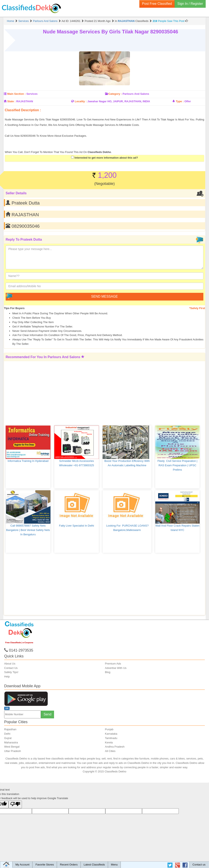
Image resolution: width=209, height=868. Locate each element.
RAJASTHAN (126, 21)
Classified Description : (23, 110)
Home (11, 21)
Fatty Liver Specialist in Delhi (77, 526)
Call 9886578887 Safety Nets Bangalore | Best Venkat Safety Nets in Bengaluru (28, 530)
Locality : (81, 101)
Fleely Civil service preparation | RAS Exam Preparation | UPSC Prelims (178, 465)
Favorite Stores (45, 865)
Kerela (109, 742)
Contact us (199, 865)
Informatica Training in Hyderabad (28, 461)
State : (11, 101)
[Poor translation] (15, 804)
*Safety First (197, 308)
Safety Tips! (11, 672)
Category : (115, 94)
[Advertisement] (90, 114)
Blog (108, 672)
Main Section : (16, 94)
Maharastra (11, 742)
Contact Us (11, 668)
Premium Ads (113, 664)
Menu (114, 865)
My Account (22, 865)
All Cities (110, 751)
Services (24, 21)
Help (7, 677)
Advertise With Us (116, 668)
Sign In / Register (190, 4)
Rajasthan (10, 729)
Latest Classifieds (94, 865)
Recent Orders (69, 865)
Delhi (7, 734)
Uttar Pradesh (13, 751)
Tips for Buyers (14, 308)
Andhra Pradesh (115, 747)
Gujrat (8, 738)
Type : (180, 101)
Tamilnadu (111, 738)
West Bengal (12, 747)
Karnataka (111, 734)
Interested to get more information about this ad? (105, 158)
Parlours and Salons (45, 21)
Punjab (109, 729)
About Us (10, 664)
